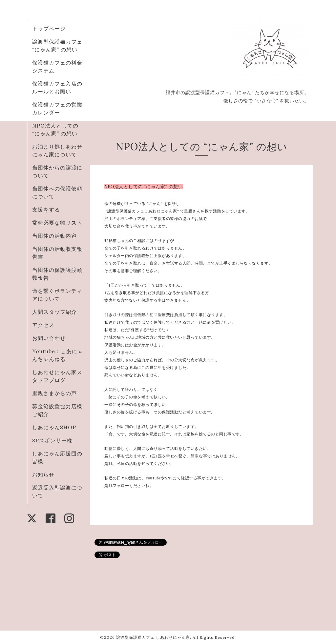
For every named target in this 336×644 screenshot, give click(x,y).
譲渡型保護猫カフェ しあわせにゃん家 (153, 637)
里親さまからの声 (54, 393)
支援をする (46, 210)
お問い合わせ (49, 338)
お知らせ (43, 474)
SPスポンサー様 (52, 440)
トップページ (49, 29)
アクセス (43, 325)
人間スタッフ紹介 (54, 312)
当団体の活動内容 (54, 236)
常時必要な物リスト (57, 223)
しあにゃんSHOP (54, 427)
